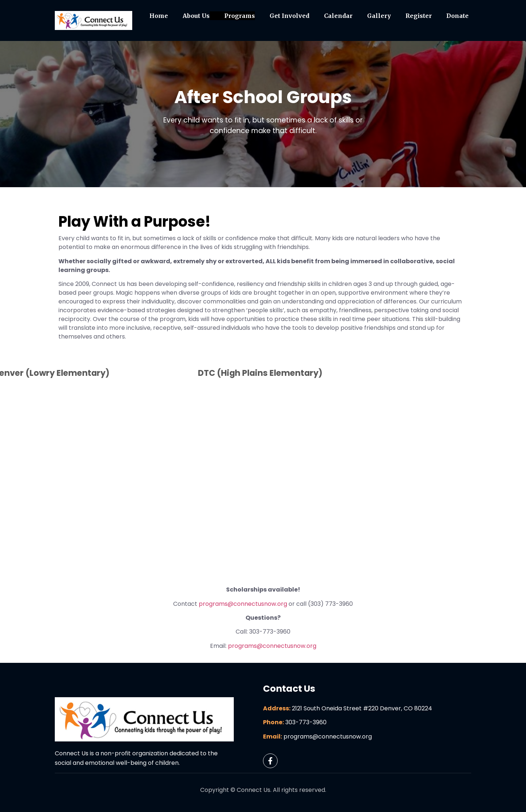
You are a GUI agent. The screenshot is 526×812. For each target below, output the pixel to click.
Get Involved (289, 16)
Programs (240, 16)
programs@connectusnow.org (243, 604)
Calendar (338, 16)
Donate (458, 16)
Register (419, 16)
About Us (196, 16)
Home (159, 16)
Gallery (379, 16)
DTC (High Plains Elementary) (203, 373)
